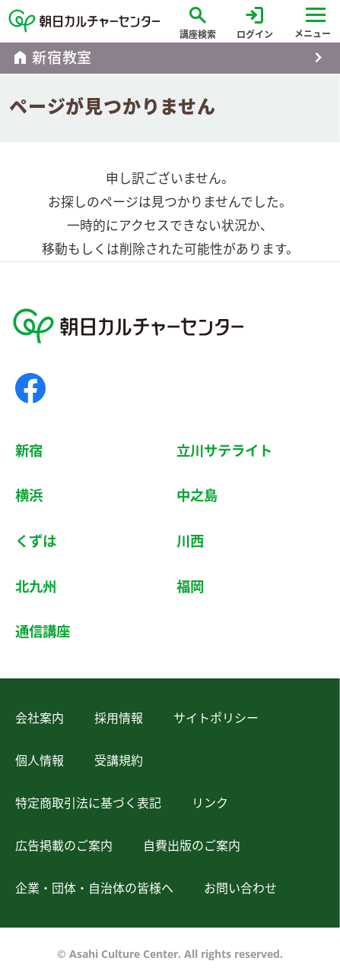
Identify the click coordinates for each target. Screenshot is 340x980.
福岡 (190, 586)
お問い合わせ (240, 888)
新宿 (29, 450)
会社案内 (40, 718)
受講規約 (119, 760)
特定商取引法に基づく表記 (88, 803)
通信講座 (43, 631)
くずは (36, 541)
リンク (210, 803)
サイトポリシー (216, 718)
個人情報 (40, 760)
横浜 (29, 495)
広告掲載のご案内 (64, 846)
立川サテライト (224, 450)
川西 (190, 541)
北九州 (36, 586)
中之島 (197, 495)
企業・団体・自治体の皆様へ (94, 888)
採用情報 (119, 718)
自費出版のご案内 (192, 846)
